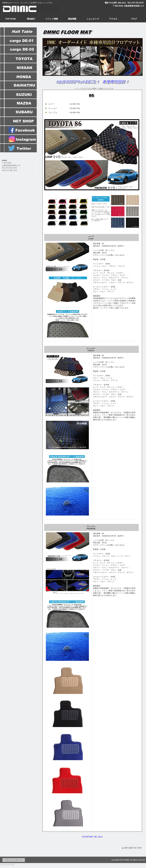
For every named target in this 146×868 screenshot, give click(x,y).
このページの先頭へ (132, 848)
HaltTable (18, 32)
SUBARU (18, 112)
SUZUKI (18, 94)
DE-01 (18, 41)
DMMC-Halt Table (7, 864)
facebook (18, 130)
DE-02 (18, 50)
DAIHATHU (18, 85)
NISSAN (18, 68)
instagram (18, 139)
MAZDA (18, 103)
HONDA (18, 76)
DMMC (32, 9)
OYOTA (18, 59)
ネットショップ (18, 121)
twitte (18, 148)
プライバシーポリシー (14, 860)
